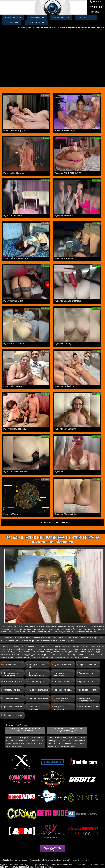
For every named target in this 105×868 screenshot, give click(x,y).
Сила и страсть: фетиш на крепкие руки (25, 729)
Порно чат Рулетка (36, 23)
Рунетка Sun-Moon (64, 258)
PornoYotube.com (86, 18)
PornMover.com (37, 18)
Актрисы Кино (36, 860)
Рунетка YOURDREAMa (16, 344)
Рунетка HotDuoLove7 (15, 429)
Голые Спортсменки (81, 860)
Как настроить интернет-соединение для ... (67, 729)
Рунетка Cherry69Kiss (66, 514)
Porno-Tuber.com (61, 18)
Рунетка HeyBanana (14, 173)
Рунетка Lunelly (63, 344)
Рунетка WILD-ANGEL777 (68, 173)
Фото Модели (51, 860)
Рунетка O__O (62, 472)
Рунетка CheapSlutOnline (68, 301)
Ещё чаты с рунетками (53, 522)
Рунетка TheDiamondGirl (16, 472)
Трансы (95, 12)
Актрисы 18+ (64, 860)
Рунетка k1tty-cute (13, 386)
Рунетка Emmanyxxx (14, 130)
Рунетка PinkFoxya (13, 301)
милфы (36, 652)
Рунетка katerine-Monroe (16, 258)
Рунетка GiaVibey (64, 216)
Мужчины (96, 7)
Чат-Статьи (23, 860)
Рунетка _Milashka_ (65, 386)
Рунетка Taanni (11, 514)
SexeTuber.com (12, 23)
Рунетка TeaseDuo (13, 216)
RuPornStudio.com (13, 18)
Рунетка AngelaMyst (65, 130)
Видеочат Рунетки (25, 27)
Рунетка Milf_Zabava (65, 429)
